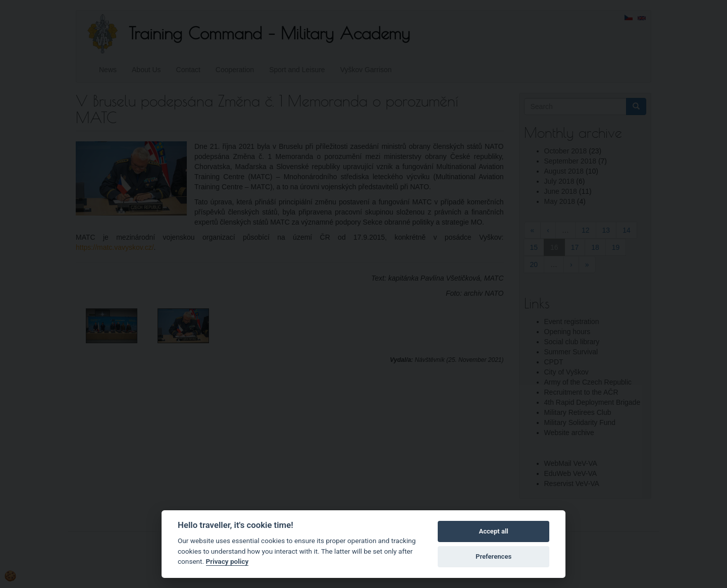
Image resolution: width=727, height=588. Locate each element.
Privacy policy (227, 561)
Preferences (494, 556)
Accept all (493, 531)
